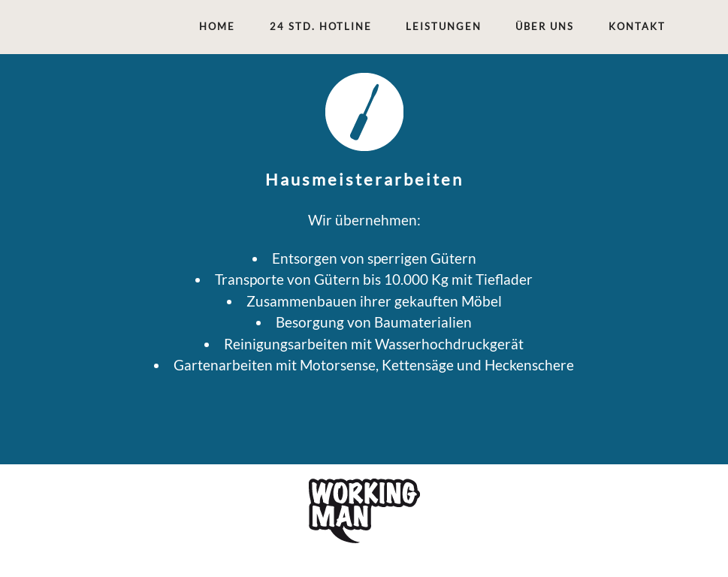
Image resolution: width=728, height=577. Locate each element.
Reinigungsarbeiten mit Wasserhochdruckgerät (374, 344)
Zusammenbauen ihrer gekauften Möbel (374, 301)
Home (217, 26)
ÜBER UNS (545, 26)
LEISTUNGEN (444, 26)
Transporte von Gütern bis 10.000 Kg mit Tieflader (374, 279)
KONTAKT (637, 26)
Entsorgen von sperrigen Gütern (374, 258)
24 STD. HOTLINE (321, 26)
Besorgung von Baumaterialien (374, 322)
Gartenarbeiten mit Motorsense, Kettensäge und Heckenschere (374, 365)
